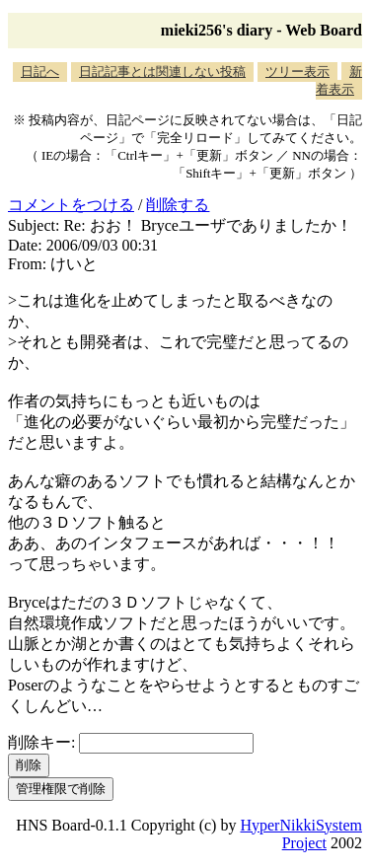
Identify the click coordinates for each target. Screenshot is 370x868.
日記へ (40, 72)
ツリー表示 (297, 72)
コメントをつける (71, 205)
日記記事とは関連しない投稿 (162, 72)
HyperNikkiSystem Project (301, 834)
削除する (178, 205)
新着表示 (339, 80)
